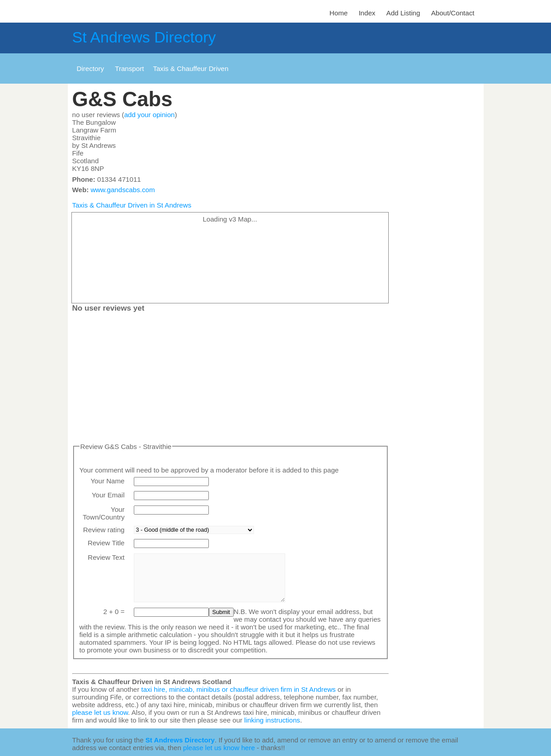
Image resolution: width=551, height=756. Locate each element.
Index (367, 13)
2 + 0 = (114, 612)
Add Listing (403, 13)
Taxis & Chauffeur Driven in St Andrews (132, 205)
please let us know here (219, 748)
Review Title (106, 543)
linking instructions (272, 720)
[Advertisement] (231, 379)
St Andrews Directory (144, 37)
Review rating (104, 530)
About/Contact (453, 13)
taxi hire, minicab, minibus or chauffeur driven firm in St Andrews (239, 689)
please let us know (100, 712)
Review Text (106, 557)
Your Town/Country (104, 513)
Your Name (107, 481)
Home (339, 13)
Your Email (108, 495)
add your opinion (150, 115)
